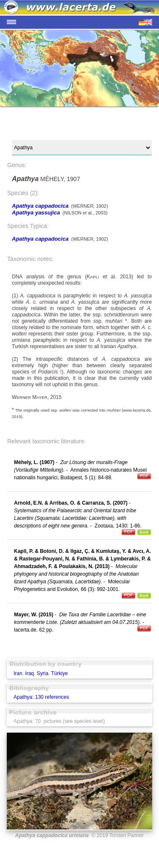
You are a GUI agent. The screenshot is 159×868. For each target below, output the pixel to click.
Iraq (29, 673)
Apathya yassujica (36, 213)
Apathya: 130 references (41, 697)
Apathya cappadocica (40, 206)
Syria (43, 673)
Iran (18, 673)
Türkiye (60, 673)
